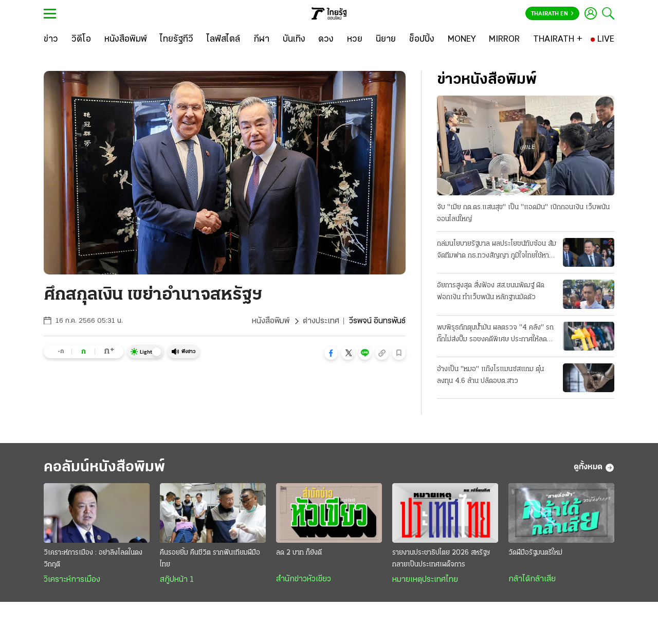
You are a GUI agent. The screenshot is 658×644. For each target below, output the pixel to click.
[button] (331, 353)
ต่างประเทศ (321, 321)
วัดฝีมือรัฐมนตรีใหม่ (535, 553)
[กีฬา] (261, 40)
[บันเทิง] (294, 40)
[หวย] (355, 40)
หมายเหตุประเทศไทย (425, 580)
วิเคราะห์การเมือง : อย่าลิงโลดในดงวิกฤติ (93, 559)
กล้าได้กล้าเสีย (532, 579)
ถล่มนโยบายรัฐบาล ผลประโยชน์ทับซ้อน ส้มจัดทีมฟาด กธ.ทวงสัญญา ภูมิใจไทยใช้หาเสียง (497, 251)
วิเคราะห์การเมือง (72, 580)
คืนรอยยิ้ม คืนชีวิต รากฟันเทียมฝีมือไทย (210, 559)
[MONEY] (462, 40)
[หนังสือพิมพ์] (126, 40)
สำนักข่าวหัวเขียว (304, 579)
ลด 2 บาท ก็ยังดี (299, 553)
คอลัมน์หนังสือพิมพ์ (104, 467)
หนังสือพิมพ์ (271, 321)
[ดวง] (326, 40)
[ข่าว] (51, 40)
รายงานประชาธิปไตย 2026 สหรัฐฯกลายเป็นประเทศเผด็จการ (441, 559)
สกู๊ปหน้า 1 (177, 580)
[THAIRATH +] (558, 40)
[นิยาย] (386, 40)
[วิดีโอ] (81, 40)
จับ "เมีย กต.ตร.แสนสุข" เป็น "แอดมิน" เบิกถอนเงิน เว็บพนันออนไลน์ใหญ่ (523, 213)
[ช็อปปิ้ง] (422, 40)
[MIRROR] (504, 40)
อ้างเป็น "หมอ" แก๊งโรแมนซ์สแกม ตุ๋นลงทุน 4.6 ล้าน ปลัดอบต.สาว (490, 375)
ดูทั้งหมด (594, 468)
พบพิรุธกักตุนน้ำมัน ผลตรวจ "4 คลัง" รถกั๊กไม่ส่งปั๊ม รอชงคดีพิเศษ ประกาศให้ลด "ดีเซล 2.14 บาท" (495, 335)
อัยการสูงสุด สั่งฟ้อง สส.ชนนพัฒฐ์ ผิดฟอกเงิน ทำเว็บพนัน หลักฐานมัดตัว (491, 291)
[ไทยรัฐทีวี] (177, 40)
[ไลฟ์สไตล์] (223, 40)
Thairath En (552, 14)
